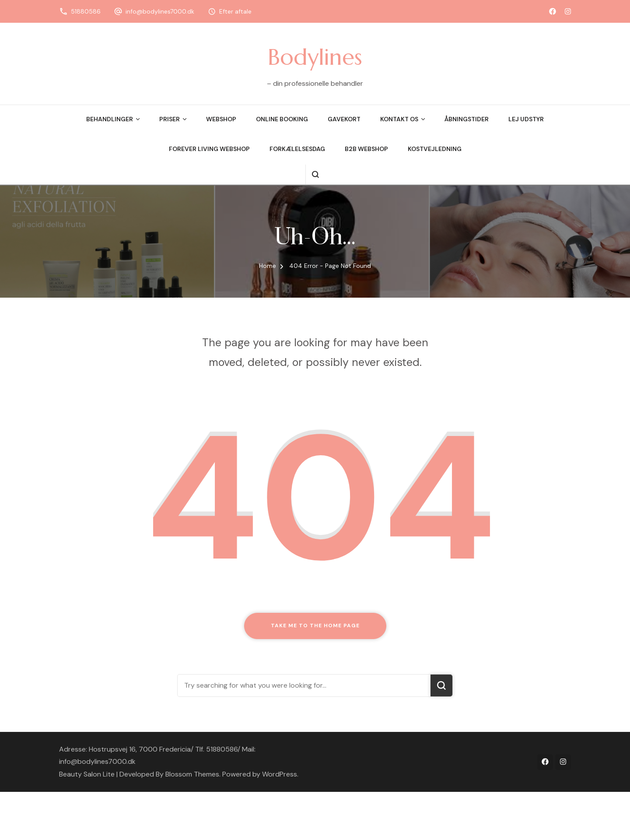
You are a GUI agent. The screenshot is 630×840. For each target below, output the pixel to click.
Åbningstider (467, 119)
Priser (170, 119)
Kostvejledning (435, 149)
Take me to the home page (315, 626)
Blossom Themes (192, 774)
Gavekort (344, 119)
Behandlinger (110, 119)
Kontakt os (399, 119)
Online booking (282, 119)
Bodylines (315, 57)
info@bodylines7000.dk (160, 11)
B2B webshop (366, 149)
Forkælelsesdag (297, 149)
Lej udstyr (526, 119)
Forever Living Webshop (209, 149)
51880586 (86, 11)
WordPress (280, 774)
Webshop (221, 119)
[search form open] (315, 174)
